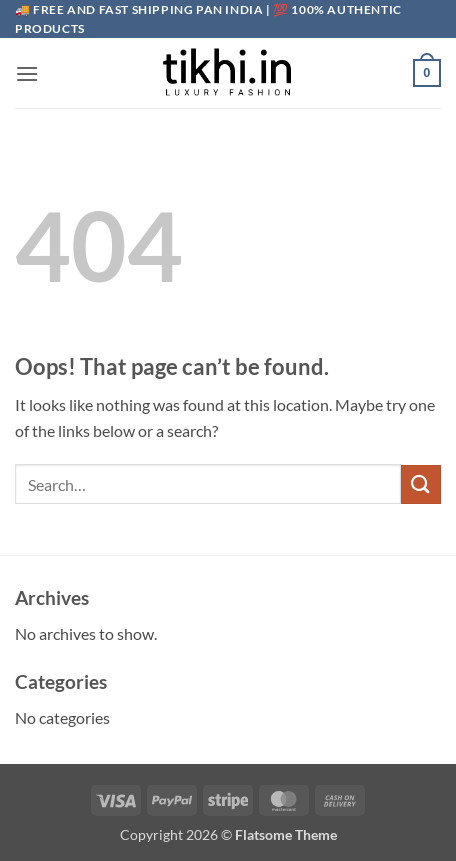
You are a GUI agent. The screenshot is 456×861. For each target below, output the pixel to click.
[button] (27, 73)
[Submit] (421, 484)
